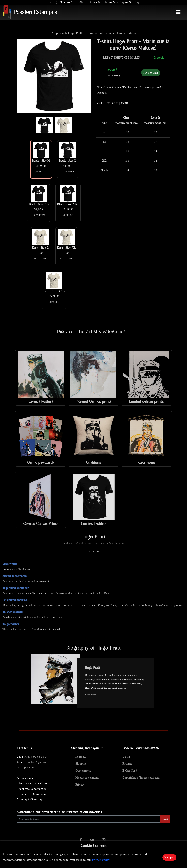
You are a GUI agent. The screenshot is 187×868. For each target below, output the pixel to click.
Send (165, 819)
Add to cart (151, 73)
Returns (127, 764)
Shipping (81, 764)
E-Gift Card (130, 771)
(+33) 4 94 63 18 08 (69, 3)
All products (67, 33)
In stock (80, 757)
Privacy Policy (101, 860)
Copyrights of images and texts (141, 778)
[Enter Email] (89, 819)
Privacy (80, 785)
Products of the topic (112, 33)
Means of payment (87, 778)
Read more (90, 695)
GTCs (126, 757)
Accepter (169, 857)
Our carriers (83, 771)
